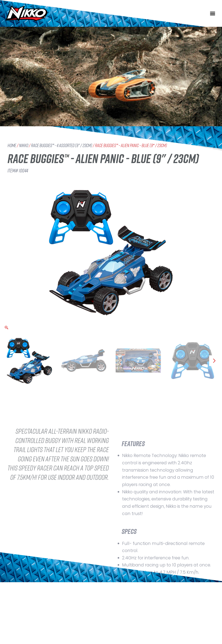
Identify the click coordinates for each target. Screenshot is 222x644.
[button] (213, 14)
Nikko (24, 145)
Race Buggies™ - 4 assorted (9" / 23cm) (62, 145)
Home (12, 145)
